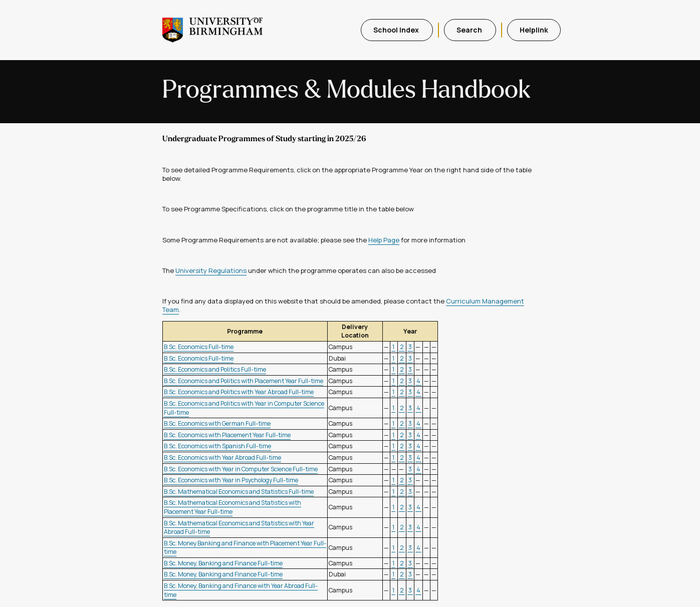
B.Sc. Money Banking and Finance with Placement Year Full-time (245, 548)
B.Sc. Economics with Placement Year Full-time (227, 435)
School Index (397, 30)
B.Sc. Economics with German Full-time (217, 423)
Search (470, 30)
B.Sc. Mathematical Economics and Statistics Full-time (239, 492)
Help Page (384, 240)
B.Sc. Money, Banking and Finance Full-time (223, 563)
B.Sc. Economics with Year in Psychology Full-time (231, 480)
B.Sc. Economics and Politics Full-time (215, 369)
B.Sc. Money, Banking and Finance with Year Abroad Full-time (241, 590)
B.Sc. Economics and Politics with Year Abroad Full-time (239, 392)
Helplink (534, 30)
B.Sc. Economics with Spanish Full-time (217, 446)
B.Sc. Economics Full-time (199, 347)
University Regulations (211, 270)
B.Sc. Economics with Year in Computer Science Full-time (241, 469)
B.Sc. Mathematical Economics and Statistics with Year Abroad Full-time (239, 528)
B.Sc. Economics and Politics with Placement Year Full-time (244, 381)
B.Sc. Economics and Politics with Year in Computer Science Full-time (244, 408)
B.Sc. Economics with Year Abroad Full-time (222, 458)
